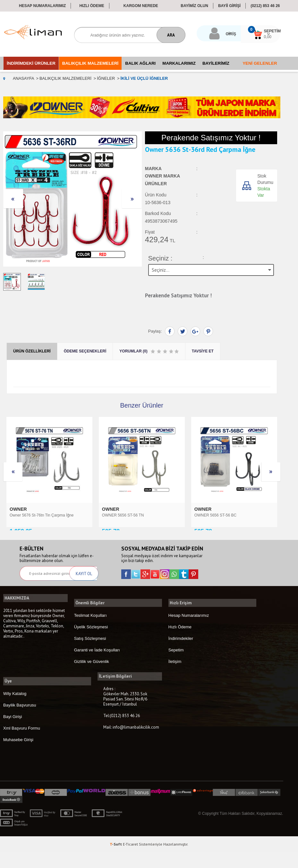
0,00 (263, 37)
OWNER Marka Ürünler (162, 180)
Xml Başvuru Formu (22, 744)
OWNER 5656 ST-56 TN (31, 515)
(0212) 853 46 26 (265, 6)
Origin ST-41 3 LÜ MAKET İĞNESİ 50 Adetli (232, 515)
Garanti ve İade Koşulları (97, 667)
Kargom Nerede (141, 6)
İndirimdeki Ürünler (31, 63)
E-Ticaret (130, 860)
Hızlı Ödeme (92, 6)
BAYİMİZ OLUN (194, 6)
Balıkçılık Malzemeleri (90, 63)
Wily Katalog (15, 709)
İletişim (175, 678)
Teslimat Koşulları (90, 632)
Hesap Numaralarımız (42, 6)
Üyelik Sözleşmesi (91, 644)
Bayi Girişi (13, 732)
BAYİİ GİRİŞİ (229, 6)
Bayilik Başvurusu (20, 720)
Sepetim (176, 667)
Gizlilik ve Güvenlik (92, 678)
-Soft (116, 860)
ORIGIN (203, 509)
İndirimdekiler (181, 655)
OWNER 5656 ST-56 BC (123, 515)
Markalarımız (179, 63)
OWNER (19, 509)
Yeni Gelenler (260, 63)
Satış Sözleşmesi (90, 655)
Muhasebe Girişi (18, 755)
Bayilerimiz (216, 63)
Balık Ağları (140, 63)
